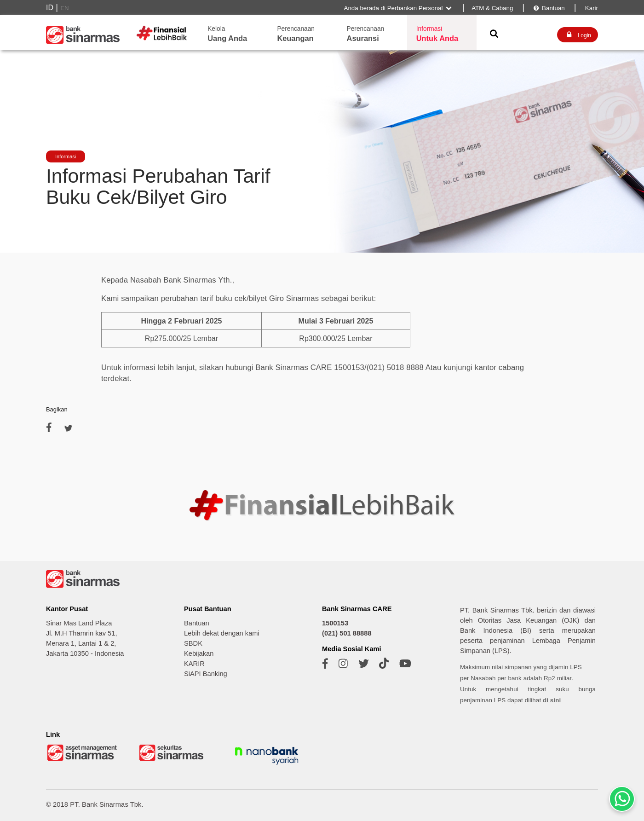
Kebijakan (199, 653)
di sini (552, 700)
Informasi (66, 156)
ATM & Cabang (492, 8)
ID (50, 8)
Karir (591, 8)
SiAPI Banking (206, 674)
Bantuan (549, 8)
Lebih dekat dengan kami (222, 633)
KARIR (194, 664)
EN (65, 8)
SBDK (193, 643)
